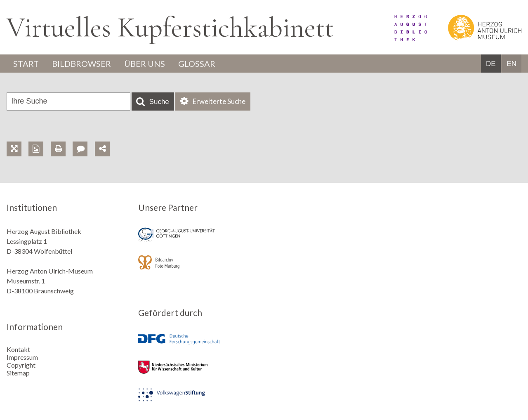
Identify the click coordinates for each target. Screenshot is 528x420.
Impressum (22, 357)
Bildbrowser (81, 64)
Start (26, 64)
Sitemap (18, 373)
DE (491, 64)
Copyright (21, 365)
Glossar (197, 64)
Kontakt (18, 349)
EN (511, 64)
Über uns (145, 64)
